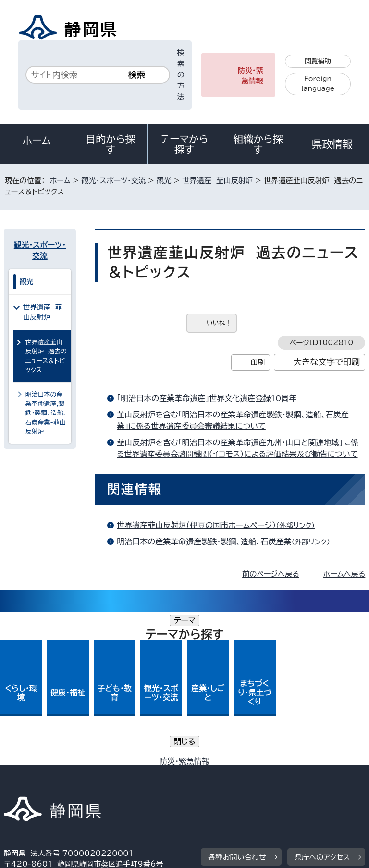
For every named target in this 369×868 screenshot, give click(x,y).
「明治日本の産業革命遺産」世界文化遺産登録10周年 (207, 398)
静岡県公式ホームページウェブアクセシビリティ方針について (109, 774)
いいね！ (219, 323)
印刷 (258, 362)
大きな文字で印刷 (327, 362)
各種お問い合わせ (237, 704)
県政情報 (332, 144)
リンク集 (253, 774)
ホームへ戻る (344, 574)
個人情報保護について (156, 764)
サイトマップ (31, 786)
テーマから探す (184, 144)
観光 (164, 181)
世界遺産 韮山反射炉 (217, 181)
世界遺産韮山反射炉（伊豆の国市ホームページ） (220, 525)
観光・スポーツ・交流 (113, 181)
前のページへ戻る (271, 574)
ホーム (37, 140)
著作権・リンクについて (49, 764)
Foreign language (318, 84)
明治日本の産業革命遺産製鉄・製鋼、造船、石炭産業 (228, 541)
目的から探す (111, 144)
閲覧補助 (318, 61)
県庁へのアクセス (322, 704)
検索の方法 (181, 75)
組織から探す (258, 144)
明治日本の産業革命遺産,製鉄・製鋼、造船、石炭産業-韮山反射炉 (46, 413)
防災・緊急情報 (251, 76)
